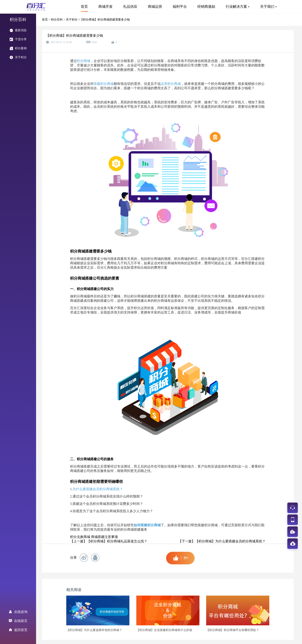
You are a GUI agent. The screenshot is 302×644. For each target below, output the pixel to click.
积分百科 (57, 20)
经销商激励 (206, 7)
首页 (84, 7)
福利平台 (180, 7)
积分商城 (83, 61)
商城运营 (155, 7)
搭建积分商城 (104, 84)
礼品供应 (130, 7)
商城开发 (105, 7)
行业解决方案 (236, 7)
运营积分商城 (171, 84)
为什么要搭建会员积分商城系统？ (98, 489)
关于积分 (72, 20)
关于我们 (267, 7)
